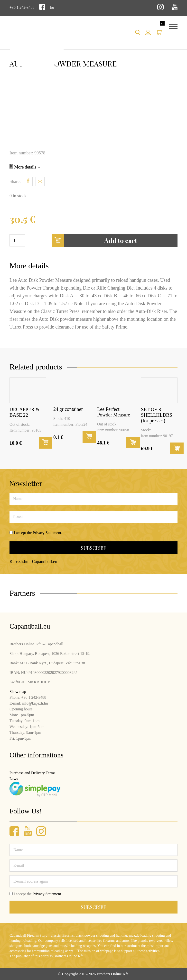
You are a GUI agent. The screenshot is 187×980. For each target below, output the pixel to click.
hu (52, 7)
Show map (18, 692)
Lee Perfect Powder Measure (114, 412)
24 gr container (68, 409)
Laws (14, 779)
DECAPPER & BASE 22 (24, 412)
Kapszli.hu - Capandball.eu (33, 562)
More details (25, 167)
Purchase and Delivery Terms (32, 773)
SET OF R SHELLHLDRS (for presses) (157, 415)
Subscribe (94, 548)
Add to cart (94, 240)
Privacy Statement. (47, 533)
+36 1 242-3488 (22, 7)
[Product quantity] (17, 240)
